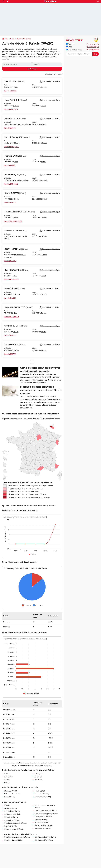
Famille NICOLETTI (12, 317)
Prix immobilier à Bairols (44, 826)
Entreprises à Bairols (12, 811)
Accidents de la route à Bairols (46, 811)
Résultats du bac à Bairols (14, 840)
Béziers (17, 143)
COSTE (7, 783)
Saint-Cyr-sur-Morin (21, 180)
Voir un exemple (93, 44)
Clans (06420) (9, 797)
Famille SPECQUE (11, 184)
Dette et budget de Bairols (14, 829)
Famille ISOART (10, 354)
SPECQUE (38, 774)
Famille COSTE (10, 128)
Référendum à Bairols (43, 829)
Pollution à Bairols (11, 817)
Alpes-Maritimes (25, 39)
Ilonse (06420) (40, 791)
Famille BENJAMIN (11, 279)
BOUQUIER (9, 777)
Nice (15, 313)
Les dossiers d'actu (74, 50)
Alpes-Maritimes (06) (43, 797)
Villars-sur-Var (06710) (12, 794)
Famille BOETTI (10, 203)
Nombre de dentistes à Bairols (16, 823)
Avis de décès (11, 39)
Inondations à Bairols (12, 820)
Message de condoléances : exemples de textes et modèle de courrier (41, 390)
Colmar (16, 106)
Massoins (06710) (11, 791)
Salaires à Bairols (10, 808)
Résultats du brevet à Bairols (45, 837)
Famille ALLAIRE (11, 91)
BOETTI (7, 780)
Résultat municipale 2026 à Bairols (17, 837)
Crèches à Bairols (41, 820)
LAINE (7, 774)
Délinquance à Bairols (12, 814)
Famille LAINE (10, 165)
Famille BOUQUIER (12, 147)
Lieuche (17, 294)
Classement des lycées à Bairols (46, 814)
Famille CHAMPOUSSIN (13, 221)
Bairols (44, 87)
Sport (69, 47)
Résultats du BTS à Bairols (44, 840)
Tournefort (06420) (42, 794)
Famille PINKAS (10, 261)
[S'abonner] (83, 54)
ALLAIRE (38, 777)
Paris (16, 87)
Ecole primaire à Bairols (43, 817)
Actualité (70, 44)
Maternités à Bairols (42, 823)
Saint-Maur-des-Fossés (23, 125)
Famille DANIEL (10, 298)
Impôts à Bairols (10, 826)
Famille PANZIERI (11, 109)
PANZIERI (38, 780)
